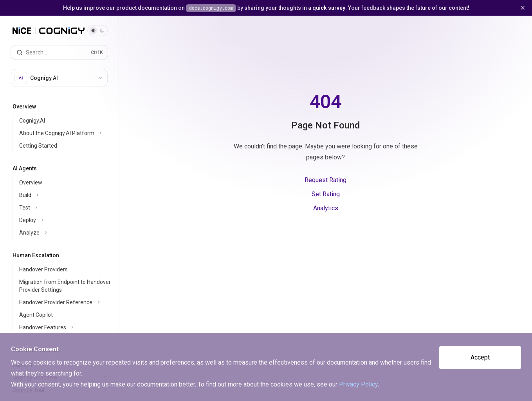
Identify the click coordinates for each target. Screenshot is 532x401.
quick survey (329, 8)
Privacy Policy (358, 384)
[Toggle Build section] (66, 195)
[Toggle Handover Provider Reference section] (66, 302)
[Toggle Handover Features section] (66, 327)
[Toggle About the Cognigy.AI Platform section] (66, 133)
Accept (480, 357)
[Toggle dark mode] (97, 31)
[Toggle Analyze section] (66, 233)
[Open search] (59, 52)
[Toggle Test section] (66, 208)
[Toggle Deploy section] (66, 220)
